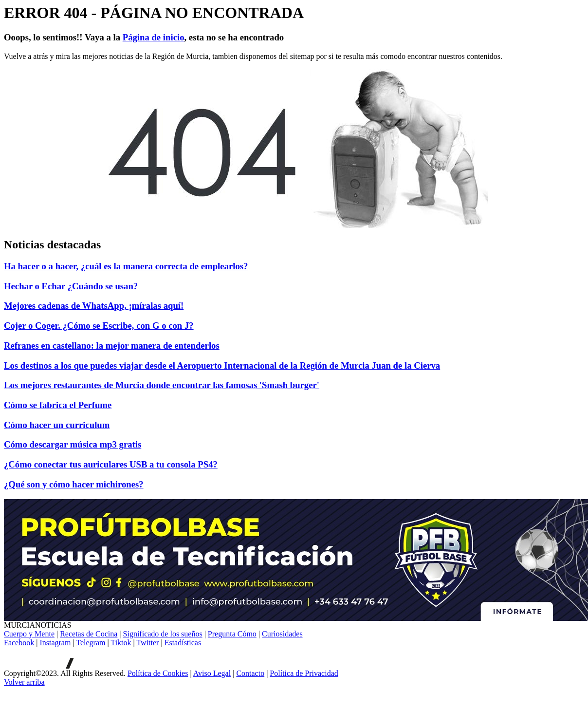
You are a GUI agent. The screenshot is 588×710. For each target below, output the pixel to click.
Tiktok (121, 643)
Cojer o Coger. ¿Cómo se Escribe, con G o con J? (99, 326)
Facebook (19, 643)
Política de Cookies (158, 673)
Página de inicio (154, 37)
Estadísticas (183, 643)
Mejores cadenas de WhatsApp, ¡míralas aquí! (94, 306)
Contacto (250, 673)
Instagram (55, 643)
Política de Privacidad (304, 673)
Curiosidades (282, 634)
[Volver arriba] (24, 682)
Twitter (147, 643)
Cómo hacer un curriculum (57, 425)
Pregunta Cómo (232, 634)
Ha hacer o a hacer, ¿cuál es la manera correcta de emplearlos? (126, 266)
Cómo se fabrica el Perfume (58, 405)
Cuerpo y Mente (29, 634)
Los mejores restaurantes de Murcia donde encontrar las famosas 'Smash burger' (162, 385)
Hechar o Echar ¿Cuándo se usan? (71, 286)
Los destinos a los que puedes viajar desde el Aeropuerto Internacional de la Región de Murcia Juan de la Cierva (222, 365)
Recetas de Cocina (89, 634)
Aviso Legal (212, 673)
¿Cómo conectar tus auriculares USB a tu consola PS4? (111, 464)
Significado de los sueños (163, 634)
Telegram (91, 643)
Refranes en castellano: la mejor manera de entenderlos (112, 346)
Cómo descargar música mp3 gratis (73, 444)
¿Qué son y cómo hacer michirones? (74, 484)
